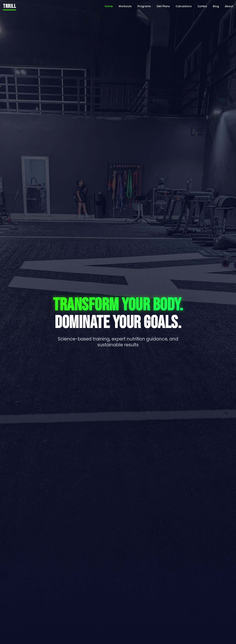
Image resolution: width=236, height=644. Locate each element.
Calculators (184, 6)
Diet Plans (163, 6)
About (229, 6)
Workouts (125, 6)
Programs (144, 6)
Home (109, 6)
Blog (216, 6)
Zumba (202, 6)
